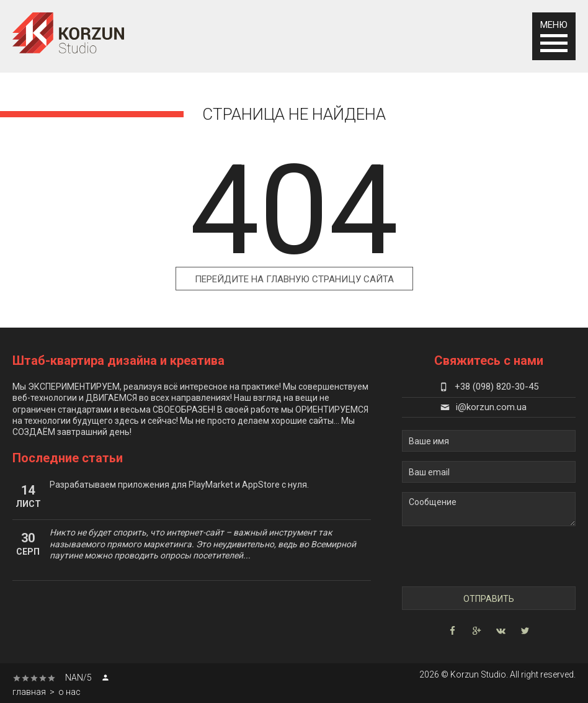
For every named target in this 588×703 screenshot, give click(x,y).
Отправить (489, 599)
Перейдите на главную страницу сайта (294, 279)
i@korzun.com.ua (483, 407)
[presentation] (474, 556)
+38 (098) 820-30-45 (489, 387)
